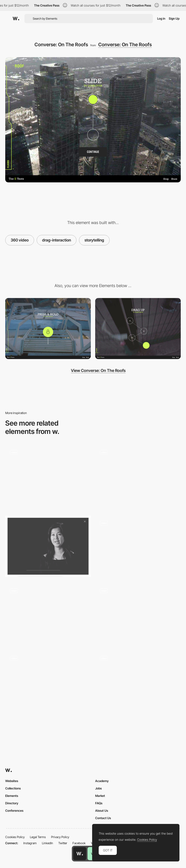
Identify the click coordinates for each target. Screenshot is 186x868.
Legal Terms (38, 837)
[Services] (48, 477)
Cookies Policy (15, 837)
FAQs (99, 803)
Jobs (98, 788)
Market (100, 796)
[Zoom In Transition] (138, 546)
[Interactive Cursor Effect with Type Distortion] (138, 614)
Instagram (30, 843)
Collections (13, 788)
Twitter (63, 843)
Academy (102, 781)
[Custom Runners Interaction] (138, 476)
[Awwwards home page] (80, 854)
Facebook (79, 843)
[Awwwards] (16, 19)
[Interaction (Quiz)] (48, 683)
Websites (12, 781)
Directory (12, 803)
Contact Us (103, 818)
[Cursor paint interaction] (138, 682)
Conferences (14, 811)
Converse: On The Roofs (125, 45)
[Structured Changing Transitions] (48, 614)
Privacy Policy (60, 837)
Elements (12, 796)
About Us (102, 811)
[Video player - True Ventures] (48, 546)
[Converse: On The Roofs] (48, 329)
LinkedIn (47, 843)
